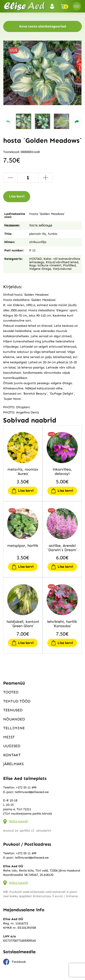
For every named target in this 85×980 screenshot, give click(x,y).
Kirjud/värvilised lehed (62, 262)
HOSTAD (35, 259)
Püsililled (69, 265)
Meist (9, 737)
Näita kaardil (18, 821)
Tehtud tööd (17, 701)
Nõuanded (14, 719)
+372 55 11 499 (26, 787)
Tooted (11, 692)
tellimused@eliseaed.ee (32, 792)
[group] (42, 73)
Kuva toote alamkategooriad (43, 26)
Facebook (15, 962)
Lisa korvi (17, 196)
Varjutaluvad (62, 269)
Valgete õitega (40, 269)
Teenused (13, 710)
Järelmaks (13, 764)
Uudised (12, 746)
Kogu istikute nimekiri (45, 265)
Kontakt (12, 755)
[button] (8, 122)
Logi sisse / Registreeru (53, 6)
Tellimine (14, 728)
